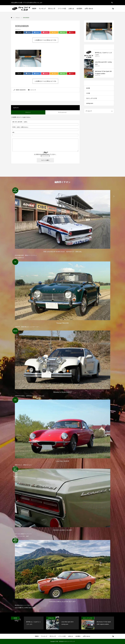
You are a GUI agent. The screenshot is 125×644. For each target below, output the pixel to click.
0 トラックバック (62, 112)
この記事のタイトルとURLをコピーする (45, 40)
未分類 (88, 88)
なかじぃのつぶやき (92, 98)
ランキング (42, 9)
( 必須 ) (20, 122)
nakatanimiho (22, 90)
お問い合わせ (89, 9)
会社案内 (79, 9)
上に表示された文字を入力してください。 (45, 154)
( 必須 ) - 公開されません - (21, 127)
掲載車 (34, 9)
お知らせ (71, 9)
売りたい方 (52, 9)
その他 (88, 93)
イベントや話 (62, 9)
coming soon (90, 103)
